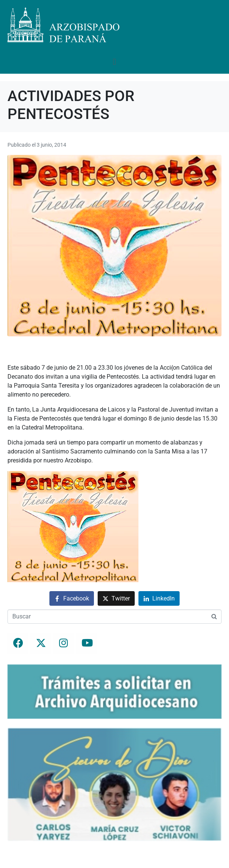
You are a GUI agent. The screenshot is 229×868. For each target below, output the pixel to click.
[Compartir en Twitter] (116, 598)
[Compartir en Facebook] (72, 598)
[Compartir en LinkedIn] (159, 598)
